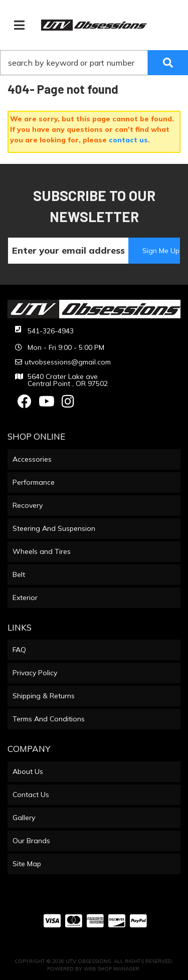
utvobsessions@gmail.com (68, 362)
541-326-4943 (51, 331)
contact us (128, 140)
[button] (94, 63)
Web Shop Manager (112, 969)
